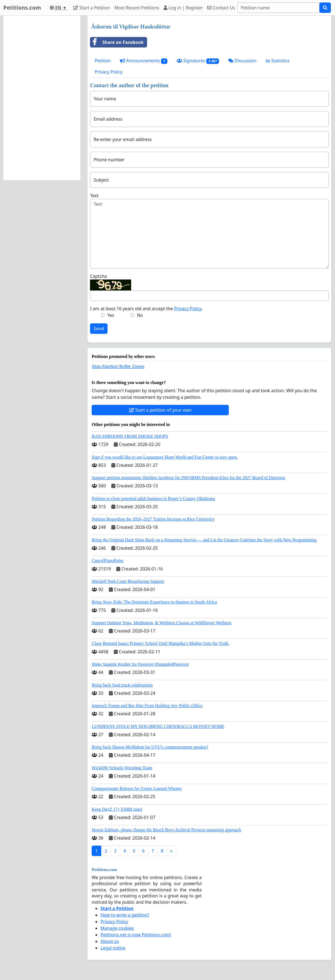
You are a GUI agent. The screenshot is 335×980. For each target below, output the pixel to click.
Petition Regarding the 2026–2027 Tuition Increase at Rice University (153, 519)
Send (99, 329)
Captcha (98, 276)
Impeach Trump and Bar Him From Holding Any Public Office (147, 706)
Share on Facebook (117, 42)
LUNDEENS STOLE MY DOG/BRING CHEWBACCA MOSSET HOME (158, 726)
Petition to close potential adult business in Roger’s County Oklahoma (153, 499)
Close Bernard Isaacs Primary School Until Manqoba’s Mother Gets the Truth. (161, 643)
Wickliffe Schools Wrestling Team (122, 768)
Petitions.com (22, 8)
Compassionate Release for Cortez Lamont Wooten (137, 788)
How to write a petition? (125, 915)
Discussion (242, 61)
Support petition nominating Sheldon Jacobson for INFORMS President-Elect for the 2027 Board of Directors (188, 478)
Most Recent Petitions (137, 8)
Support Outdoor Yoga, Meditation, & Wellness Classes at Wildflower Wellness (162, 623)
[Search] (278, 8)
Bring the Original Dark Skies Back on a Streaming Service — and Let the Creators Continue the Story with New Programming (204, 540)
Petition (103, 61)
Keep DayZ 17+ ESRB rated (117, 809)
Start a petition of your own (160, 410)
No (140, 315)
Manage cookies (117, 928)
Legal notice (113, 948)
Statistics (278, 61)
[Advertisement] (42, 98)
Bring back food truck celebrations (122, 685)
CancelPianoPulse (108, 560)
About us (110, 941)
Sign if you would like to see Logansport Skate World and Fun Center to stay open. (165, 457)
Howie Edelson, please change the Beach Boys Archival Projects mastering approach (166, 830)
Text (94, 196)
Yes (111, 315)
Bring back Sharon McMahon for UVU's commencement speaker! (150, 747)
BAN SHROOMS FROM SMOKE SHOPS (130, 436)
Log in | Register (183, 8)
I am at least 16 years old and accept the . (146, 309)
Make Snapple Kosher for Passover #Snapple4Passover (140, 664)
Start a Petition (92, 8)
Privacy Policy (109, 72)
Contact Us (221, 8)
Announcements (143, 61)
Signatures (198, 61)
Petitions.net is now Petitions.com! (136, 935)
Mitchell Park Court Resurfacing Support (128, 581)
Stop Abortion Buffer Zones (118, 367)
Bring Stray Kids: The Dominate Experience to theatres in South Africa (154, 602)
